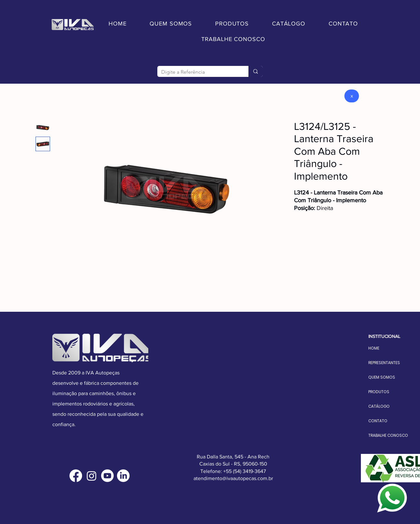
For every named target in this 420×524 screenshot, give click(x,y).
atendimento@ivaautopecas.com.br (233, 478)
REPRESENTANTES (384, 363)
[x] (352, 96)
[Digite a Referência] (198, 72)
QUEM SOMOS (382, 377)
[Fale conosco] (392, 498)
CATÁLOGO (379, 406)
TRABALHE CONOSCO (384, 435)
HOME (374, 348)
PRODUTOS (379, 392)
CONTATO (378, 421)
